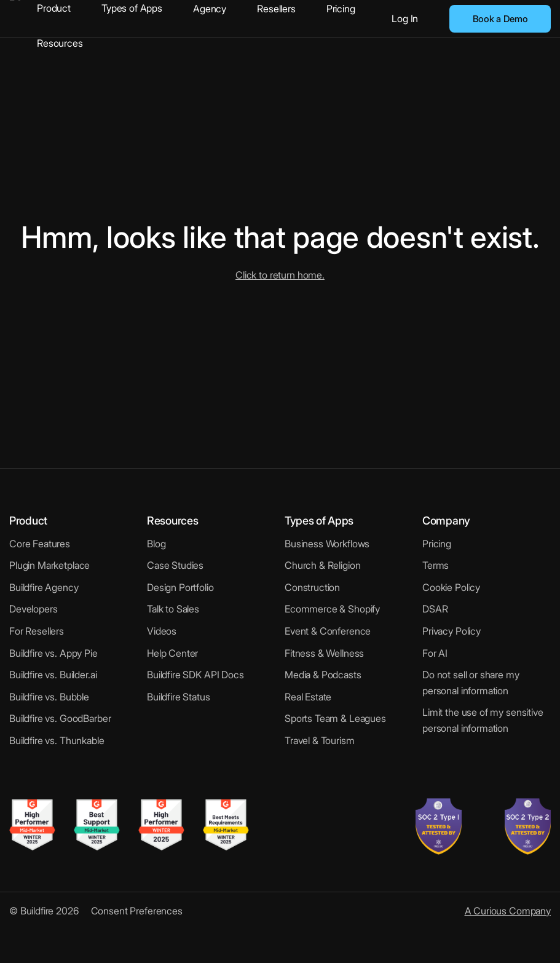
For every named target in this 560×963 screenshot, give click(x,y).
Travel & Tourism (320, 740)
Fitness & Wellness (324, 653)
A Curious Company (508, 911)
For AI (435, 653)
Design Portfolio (180, 587)
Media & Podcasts (323, 675)
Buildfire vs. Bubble (49, 697)
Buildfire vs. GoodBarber (60, 718)
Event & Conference (328, 631)
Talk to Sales (173, 609)
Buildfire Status (179, 697)
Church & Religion (322, 565)
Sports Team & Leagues (335, 718)
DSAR (435, 609)
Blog (156, 544)
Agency (210, 9)
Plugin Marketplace (49, 565)
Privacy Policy (452, 631)
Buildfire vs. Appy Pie (53, 653)
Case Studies (175, 565)
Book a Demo (500, 19)
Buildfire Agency (44, 587)
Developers (34, 609)
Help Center (172, 653)
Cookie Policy (451, 587)
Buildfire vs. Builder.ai (53, 675)
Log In (405, 18)
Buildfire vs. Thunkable (57, 740)
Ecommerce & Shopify (332, 609)
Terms (436, 565)
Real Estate (308, 697)
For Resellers (37, 631)
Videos (162, 631)
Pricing (341, 9)
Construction (312, 587)
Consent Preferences (137, 911)
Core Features (40, 544)
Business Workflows (327, 544)
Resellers (276, 9)
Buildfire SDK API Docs (195, 675)
